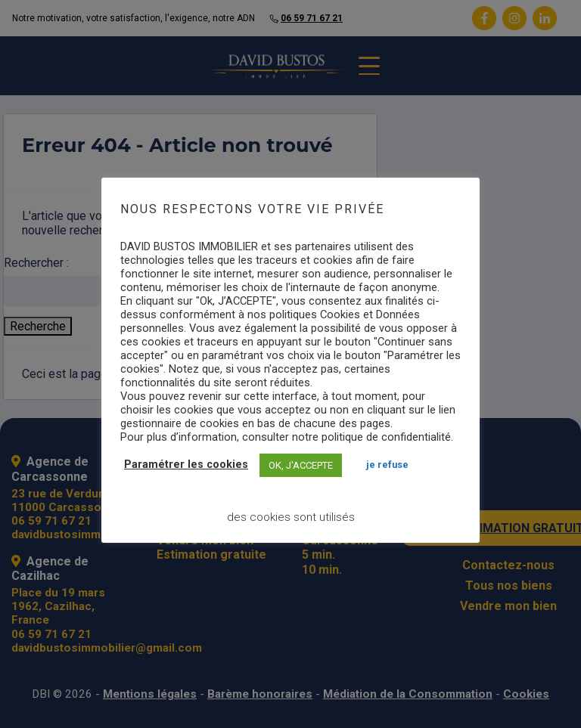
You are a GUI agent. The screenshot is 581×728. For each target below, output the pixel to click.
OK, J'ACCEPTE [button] (301, 465)
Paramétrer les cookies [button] (186, 465)
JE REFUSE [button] (387, 465)
